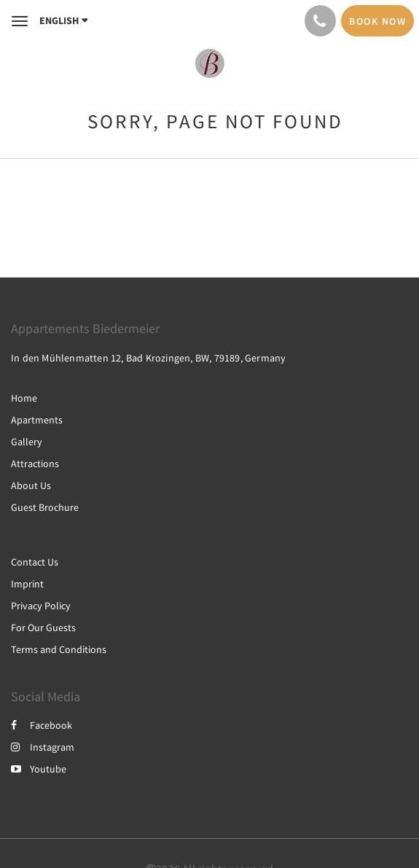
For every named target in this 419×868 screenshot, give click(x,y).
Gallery (27, 442)
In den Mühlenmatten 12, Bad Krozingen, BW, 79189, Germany (148, 358)
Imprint (27, 584)
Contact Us (35, 562)
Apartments (37, 420)
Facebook (42, 725)
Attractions (35, 464)
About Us (31, 485)
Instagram (43, 747)
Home (24, 398)
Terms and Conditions (59, 649)
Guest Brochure (45, 507)
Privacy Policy (41, 606)
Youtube (39, 769)
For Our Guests (43, 627)
